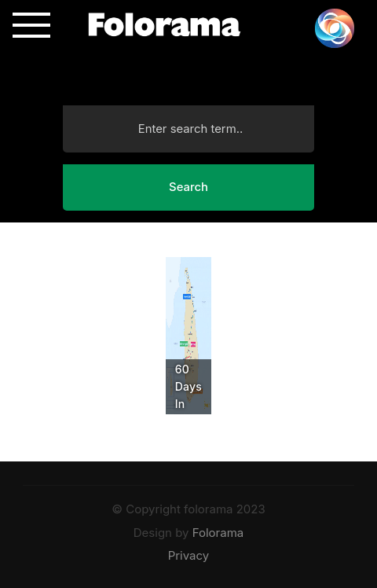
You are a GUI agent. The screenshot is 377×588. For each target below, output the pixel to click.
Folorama (218, 533)
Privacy (189, 555)
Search (188, 187)
